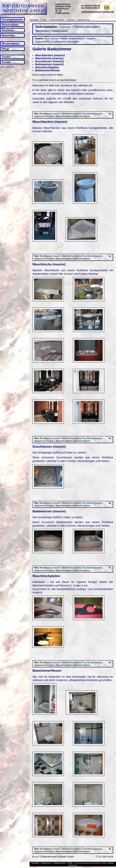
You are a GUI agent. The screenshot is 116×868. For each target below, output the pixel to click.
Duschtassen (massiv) (50, 61)
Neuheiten (8, 30)
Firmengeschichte (12, 19)
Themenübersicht (86, 27)
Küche (55, 38)
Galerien (71, 20)
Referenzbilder (10, 25)
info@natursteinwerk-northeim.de (98, 12)
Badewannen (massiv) (49, 64)
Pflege (6, 49)
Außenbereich (42, 42)
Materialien (8, 35)
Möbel (64, 38)
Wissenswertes (11, 44)
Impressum (46, 863)
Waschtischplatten (47, 67)
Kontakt (6, 62)
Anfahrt (6, 57)
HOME (43, 20)
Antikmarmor (59, 42)
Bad (47, 38)
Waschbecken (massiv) (50, 55)
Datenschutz (60, 863)
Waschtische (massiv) (49, 58)
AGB (70, 863)
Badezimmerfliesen (48, 70)
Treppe (90, 38)
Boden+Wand (77, 38)
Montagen (74, 42)
